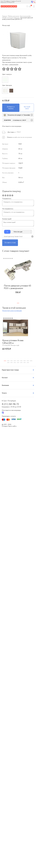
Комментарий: (7, 219)
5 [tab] (18, 344)
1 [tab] (18, 303)
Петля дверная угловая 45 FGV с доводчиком (17, 287)
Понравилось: (7, 199)
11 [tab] (12, 346)
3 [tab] (12, 344)
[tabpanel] (18, 278)
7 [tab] (25, 344)
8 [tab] (28, 344)
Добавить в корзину (11, 108)
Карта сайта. (12, 410)
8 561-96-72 (10, 388)
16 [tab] (28, 346)
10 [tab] (8, 346)
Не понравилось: (8, 209)
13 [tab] (18, 346)
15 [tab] (25, 346)
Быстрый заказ (27, 108)
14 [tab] (21, 346)
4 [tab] (15, 344)
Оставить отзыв (10, 243)
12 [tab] (15, 346)
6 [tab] (21, 344)
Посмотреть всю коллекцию (12, 311)
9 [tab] (31, 344)
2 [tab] (8, 344)
